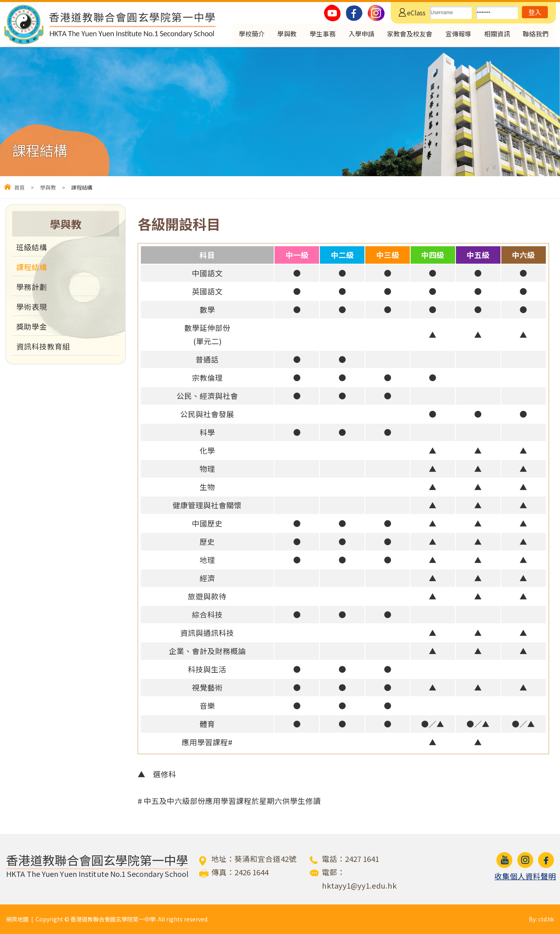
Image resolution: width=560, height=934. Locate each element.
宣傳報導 (457, 35)
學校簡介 (245, 35)
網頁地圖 (17, 919)
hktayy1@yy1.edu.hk (359, 885)
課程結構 (32, 267)
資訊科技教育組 (43, 346)
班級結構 (32, 247)
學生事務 (317, 35)
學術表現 (32, 307)
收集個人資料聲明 (525, 876)
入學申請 (357, 35)
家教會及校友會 (407, 35)
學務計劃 (32, 287)
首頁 (19, 187)
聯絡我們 (536, 35)
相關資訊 (496, 35)
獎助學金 (32, 326)
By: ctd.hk (541, 919)
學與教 (281, 35)
